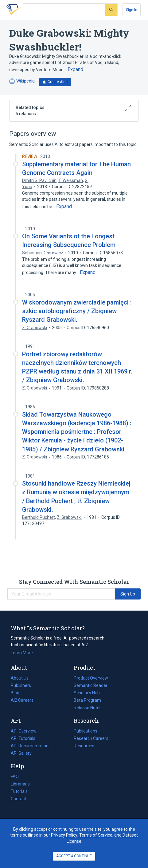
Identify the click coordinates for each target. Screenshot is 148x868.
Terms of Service (96, 835)
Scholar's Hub (87, 693)
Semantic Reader (91, 685)
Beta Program (87, 700)
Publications (86, 731)
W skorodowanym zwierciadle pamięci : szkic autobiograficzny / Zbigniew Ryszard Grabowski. (77, 311)
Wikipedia (22, 81)
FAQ (15, 777)
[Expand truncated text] (75, 70)
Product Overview (91, 678)
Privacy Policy (64, 835)
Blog (18, 693)
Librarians (20, 784)
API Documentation (30, 746)
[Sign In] (132, 10)
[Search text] (64, 10)
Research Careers (91, 738)
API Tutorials (23, 738)
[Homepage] (12, 10)
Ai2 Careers (22, 700)
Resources (84, 746)
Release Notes (88, 708)
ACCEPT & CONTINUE (74, 856)
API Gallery (21, 753)
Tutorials (19, 791)
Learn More (22, 653)
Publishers (21, 685)
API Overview (24, 731)
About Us (20, 678)
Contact (18, 799)
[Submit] (111, 10)
